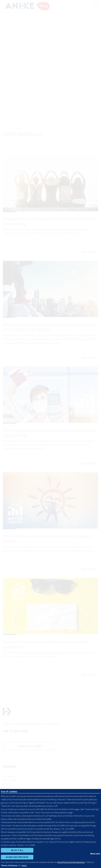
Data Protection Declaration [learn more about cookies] (71, 862)
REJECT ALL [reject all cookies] (17, 850)
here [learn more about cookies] (24, 865)
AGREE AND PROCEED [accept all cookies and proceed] (17, 857)
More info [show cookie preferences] (95, 854)
